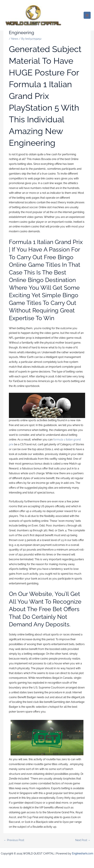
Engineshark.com (83, 854)
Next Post (83, 840)
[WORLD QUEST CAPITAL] (34, 15)
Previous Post (14, 840)
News (15, 39)
